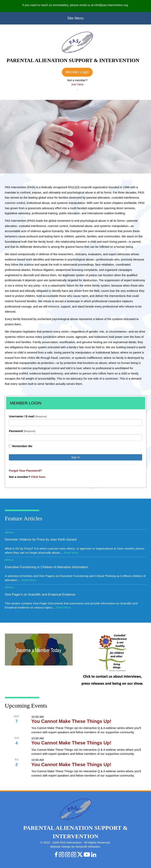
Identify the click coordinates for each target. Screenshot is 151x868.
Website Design (61, 847)
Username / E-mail (28, 416)
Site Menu (76, 18)
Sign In (76, 457)
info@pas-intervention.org (111, 5)
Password (22, 431)
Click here (38, 477)
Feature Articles (24, 518)
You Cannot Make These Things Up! (71, 721)
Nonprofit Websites (88, 847)
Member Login (77, 72)
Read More (71, 553)
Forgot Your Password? (25, 471)
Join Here (77, 84)
